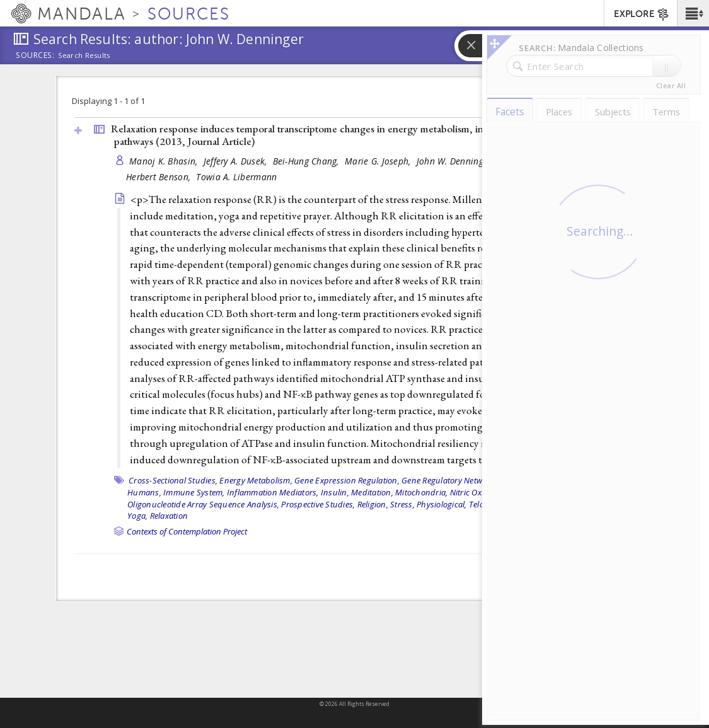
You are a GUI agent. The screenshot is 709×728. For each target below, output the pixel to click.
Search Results (84, 55)
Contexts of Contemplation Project (187, 531)
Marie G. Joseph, (379, 161)
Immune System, (194, 492)
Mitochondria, (421, 492)
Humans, (144, 492)
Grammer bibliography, (546, 480)
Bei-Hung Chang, (307, 161)
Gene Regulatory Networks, (451, 480)
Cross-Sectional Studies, (173, 480)
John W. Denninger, (456, 161)
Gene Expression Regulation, (347, 480)
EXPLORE (642, 14)
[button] (693, 13)
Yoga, (137, 516)
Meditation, (372, 492)
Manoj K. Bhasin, (165, 161)
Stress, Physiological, (429, 504)
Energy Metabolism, (256, 480)
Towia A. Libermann (236, 177)
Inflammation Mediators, (273, 492)
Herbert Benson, (159, 177)
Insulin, (335, 492)
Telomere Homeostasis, (511, 504)
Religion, (373, 504)
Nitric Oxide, (472, 492)
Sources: (35, 56)
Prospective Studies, (318, 504)
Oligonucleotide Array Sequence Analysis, (203, 504)
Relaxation (169, 516)
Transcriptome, (584, 504)
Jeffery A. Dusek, (237, 161)
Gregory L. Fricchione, (544, 161)
